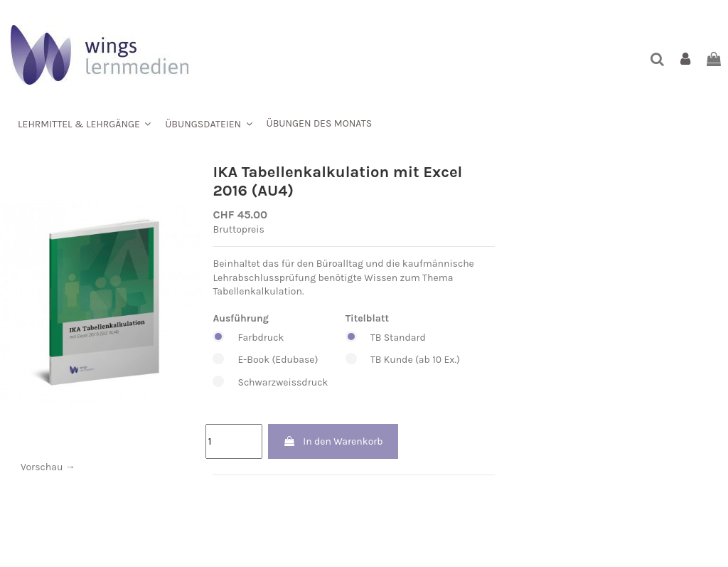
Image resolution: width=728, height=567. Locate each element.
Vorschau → (48, 467)
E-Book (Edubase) (270, 360)
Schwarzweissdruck (270, 383)
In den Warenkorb (333, 441)
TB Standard (403, 338)
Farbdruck (270, 338)
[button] (84, 124)
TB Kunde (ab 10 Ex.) (403, 360)
